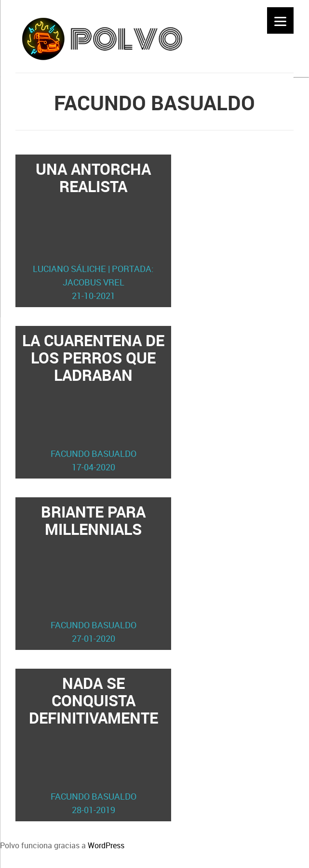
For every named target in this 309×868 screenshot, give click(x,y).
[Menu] (280, 20)
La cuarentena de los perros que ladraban (94, 402)
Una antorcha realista (94, 231)
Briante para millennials (94, 573)
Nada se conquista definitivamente (94, 745)
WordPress (106, 845)
